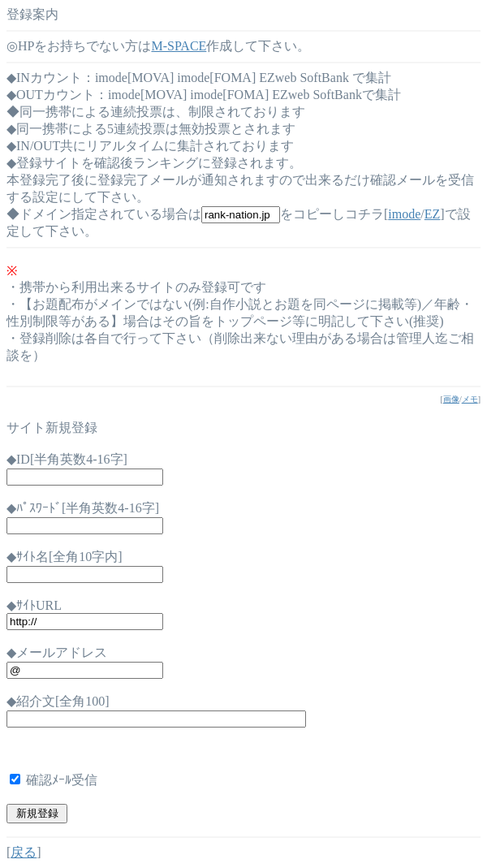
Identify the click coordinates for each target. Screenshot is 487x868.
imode (404, 214)
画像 (451, 399)
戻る (24, 852)
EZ (433, 214)
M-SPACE (179, 46)
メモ (470, 399)
